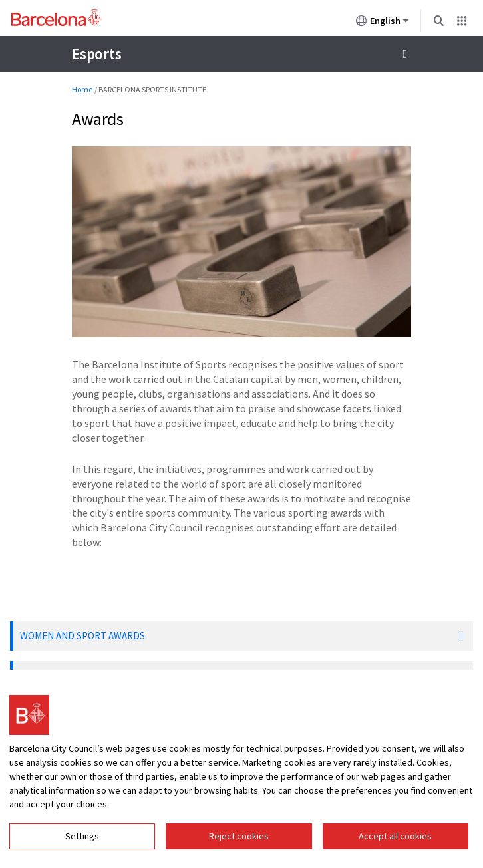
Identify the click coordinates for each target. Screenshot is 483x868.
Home (82, 89)
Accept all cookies (395, 836)
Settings (82, 836)
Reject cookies (239, 836)
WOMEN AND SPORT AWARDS (82, 636)
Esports (96, 54)
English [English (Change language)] (383, 23)
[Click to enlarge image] (241, 242)
